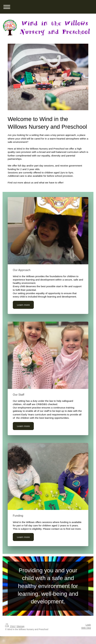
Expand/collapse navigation (48, 7)
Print (10, 626)
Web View (86, 628)
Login (88, 625)
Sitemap (20, 626)
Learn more (23, 305)
